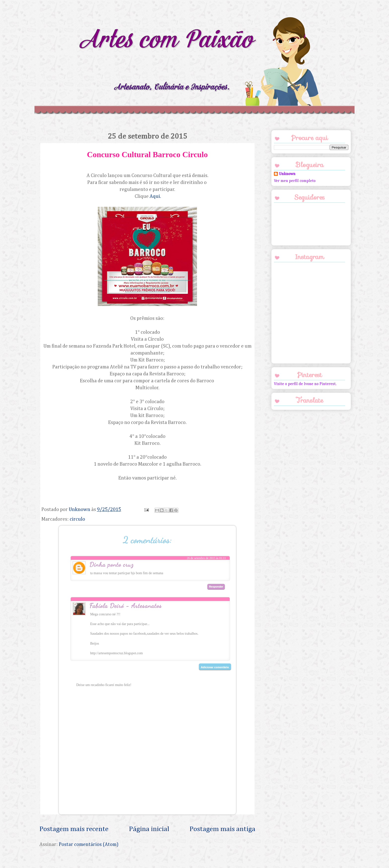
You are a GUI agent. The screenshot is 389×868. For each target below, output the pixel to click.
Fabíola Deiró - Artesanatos (126, 605)
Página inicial (149, 829)
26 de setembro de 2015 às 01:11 (206, 558)
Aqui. (155, 196)
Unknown (287, 174)
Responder (216, 587)
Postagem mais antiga (222, 829)
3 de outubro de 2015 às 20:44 (208, 608)
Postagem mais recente (74, 829)
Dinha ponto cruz (111, 564)
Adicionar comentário (215, 667)
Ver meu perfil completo (295, 181)
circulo (77, 519)
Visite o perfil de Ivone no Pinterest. (305, 384)
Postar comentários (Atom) (89, 844)
